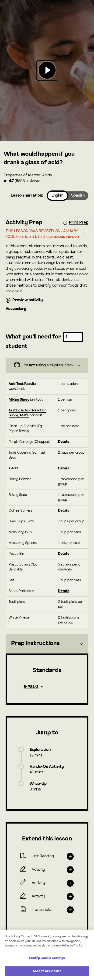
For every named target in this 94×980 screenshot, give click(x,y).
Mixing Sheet (19, 400)
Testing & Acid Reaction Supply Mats (28, 413)
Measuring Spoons (23, 543)
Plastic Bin (16, 554)
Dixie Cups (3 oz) (21, 522)
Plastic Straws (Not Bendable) (23, 567)
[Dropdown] (47, 366)
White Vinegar (19, 618)
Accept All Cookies (47, 971)
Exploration (40, 750)
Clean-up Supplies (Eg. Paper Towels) (26, 429)
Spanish (78, 196)
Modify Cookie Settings (47, 958)
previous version (64, 237)
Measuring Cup (20, 532)
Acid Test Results (23, 384)
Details (64, 442)
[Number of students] (73, 337)
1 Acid (13, 469)
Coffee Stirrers (20, 511)
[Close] (87, 937)
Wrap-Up (38, 784)
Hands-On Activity (47, 767)
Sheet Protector (21, 591)
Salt (11, 580)
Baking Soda (18, 495)
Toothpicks (17, 602)
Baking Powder (20, 479)
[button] (47, 70)
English (57, 196)
